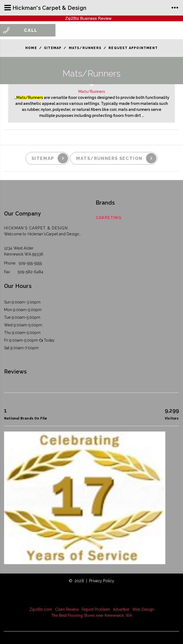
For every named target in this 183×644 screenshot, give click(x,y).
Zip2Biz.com (41, 609)
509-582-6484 (30, 272)
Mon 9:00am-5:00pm (23, 310)
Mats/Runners (92, 92)
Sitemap (53, 48)
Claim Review (67, 609)
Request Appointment (133, 48)
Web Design (143, 609)
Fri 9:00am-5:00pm (21, 340)
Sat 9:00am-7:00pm (21, 348)
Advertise (121, 609)
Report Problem (96, 609)
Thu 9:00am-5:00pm (22, 333)
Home (31, 48)
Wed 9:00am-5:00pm (23, 325)
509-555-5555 (30, 263)
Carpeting (109, 218)
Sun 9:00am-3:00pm (22, 302)
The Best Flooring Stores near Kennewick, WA (91, 615)
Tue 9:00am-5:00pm (22, 317)
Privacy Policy (102, 581)
